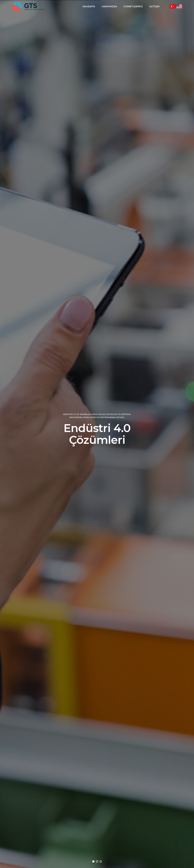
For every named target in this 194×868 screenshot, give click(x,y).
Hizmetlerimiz (133, 6)
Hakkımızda (109, 6)
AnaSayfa (89, 6)
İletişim (154, 6)
